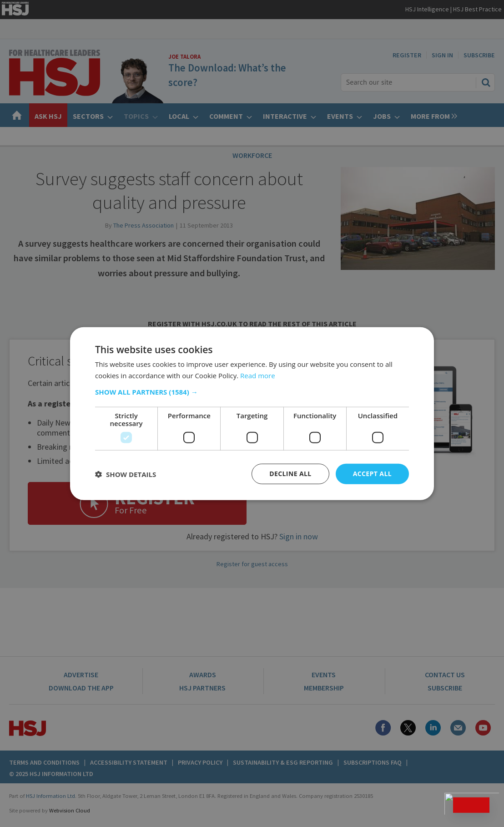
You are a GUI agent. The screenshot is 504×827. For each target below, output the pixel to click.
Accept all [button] (372, 474)
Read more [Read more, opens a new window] (258, 375)
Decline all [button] (290, 474)
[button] (252, 392)
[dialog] (252, 413)
